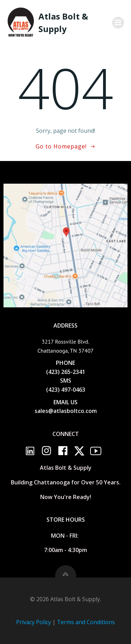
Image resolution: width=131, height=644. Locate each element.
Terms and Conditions (86, 622)
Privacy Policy (34, 622)
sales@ (44, 411)
